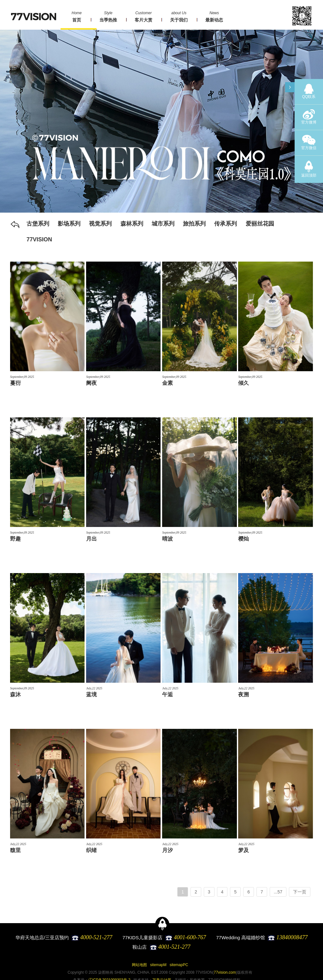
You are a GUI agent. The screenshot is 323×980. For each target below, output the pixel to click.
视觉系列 (100, 224)
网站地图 (139, 965)
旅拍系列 (194, 224)
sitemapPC (179, 965)
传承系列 (226, 224)
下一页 (300, 892)
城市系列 (163, 224)
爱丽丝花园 (260, 224)
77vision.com (225, 972)
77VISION (39, 239)
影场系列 (69, 224)
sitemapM (158, 965)
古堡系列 (38, 224)
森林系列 (132, 224)
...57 (278, 892)
